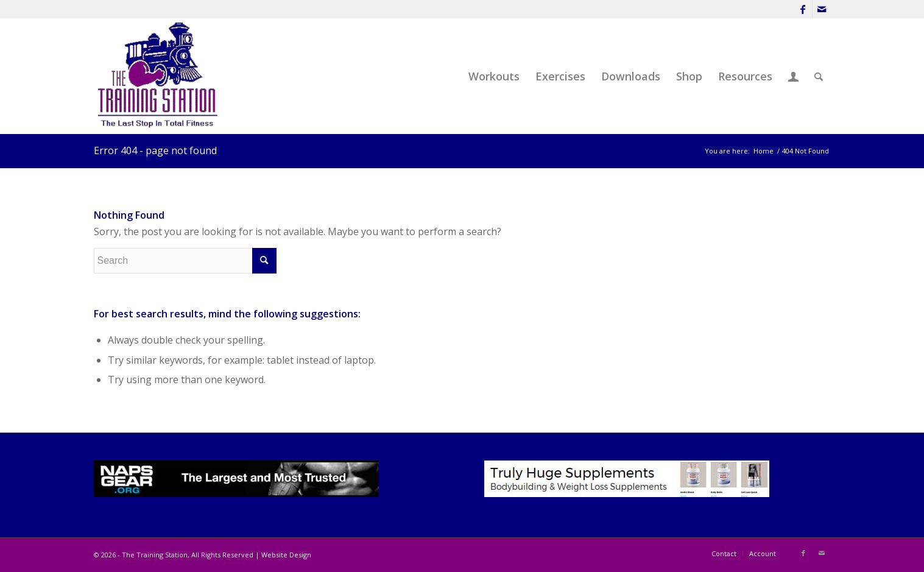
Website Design (286, 555)
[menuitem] (494, 76)
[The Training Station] (160, 76)
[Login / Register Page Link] (793, 76)
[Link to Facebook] (803, 9)
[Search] (819, 76)
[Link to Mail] (822, 9)
